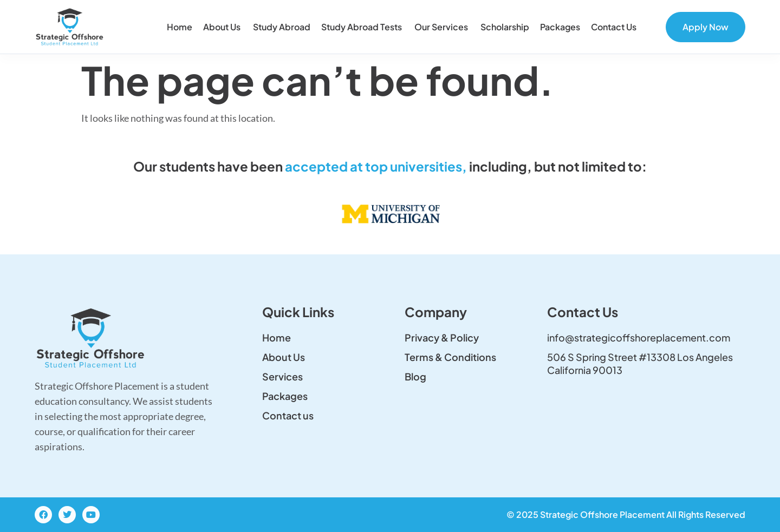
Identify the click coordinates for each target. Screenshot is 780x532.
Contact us (615, 27)
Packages (560, 27)
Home (180, 27)
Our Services (442, 27)
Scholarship (505, 27)
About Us (223, 27)
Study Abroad (282, 27)
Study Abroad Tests (362, 27)
